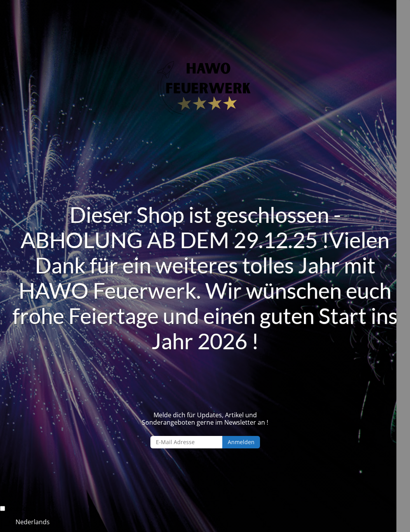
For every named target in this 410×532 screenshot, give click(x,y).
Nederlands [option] (33, 522)
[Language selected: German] (205, 515)
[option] (213, 522)
